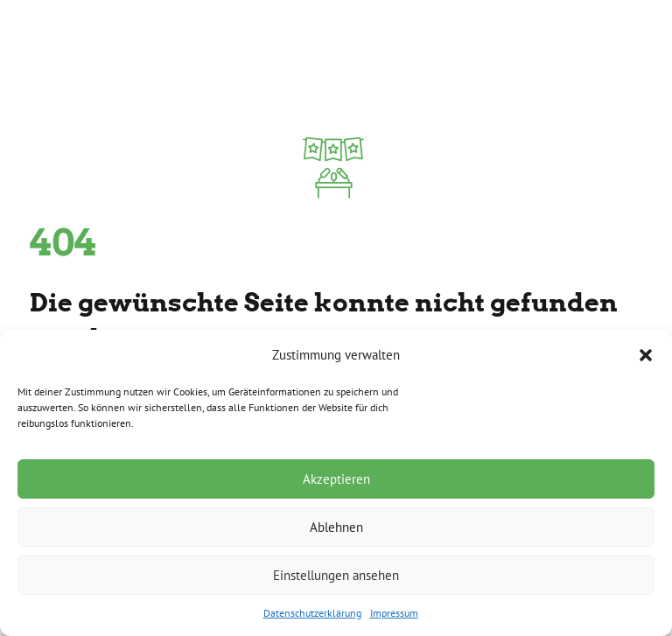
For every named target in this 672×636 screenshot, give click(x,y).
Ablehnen (336, 527)
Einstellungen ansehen (336, 575)
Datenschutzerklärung (312, 613)
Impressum (394, 613)
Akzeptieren (336, 479)
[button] (646, 355)
